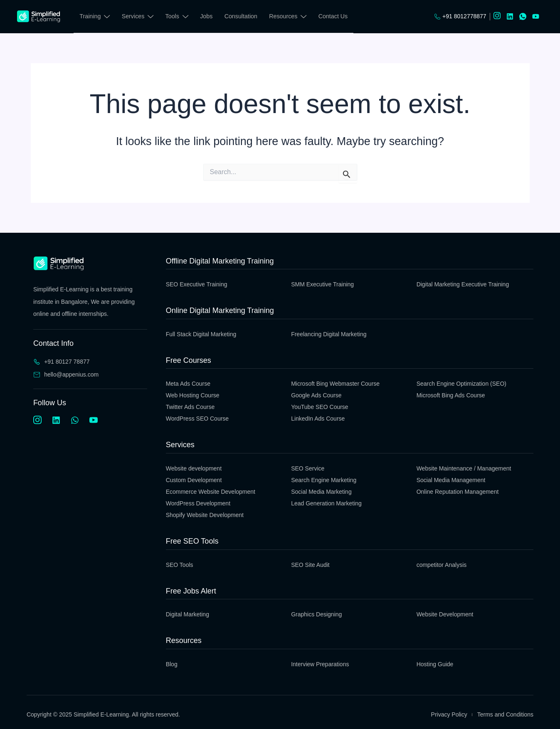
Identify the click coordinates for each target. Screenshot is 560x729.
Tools (178, 18)
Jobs (208, 16)
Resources (290, 18)
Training (95, 18)
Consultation (242, 16)
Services (138, 18)
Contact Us (335, 16)
